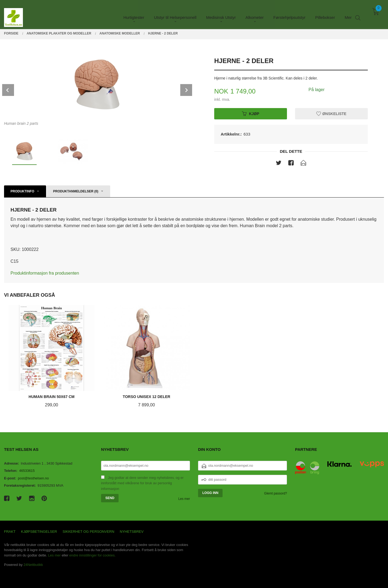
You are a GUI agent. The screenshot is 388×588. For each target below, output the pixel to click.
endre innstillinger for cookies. (92, 555)
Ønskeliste (331, 113)
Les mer (184, 499)
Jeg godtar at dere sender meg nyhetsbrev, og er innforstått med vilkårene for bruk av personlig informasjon (142, 483)
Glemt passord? (276, 493)
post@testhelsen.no (33, 478)
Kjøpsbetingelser (39, 532)
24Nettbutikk (33, 565)
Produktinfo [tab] (22, 191)
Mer (348, 14)
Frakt (10, 532)
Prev (8, 90)
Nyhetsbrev (132, 532)
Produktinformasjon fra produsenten (45, 273)
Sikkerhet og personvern (88, 532)
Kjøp (251, 113)
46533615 (27, 471)
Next (186, 90)
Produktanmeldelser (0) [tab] (76, 191)
